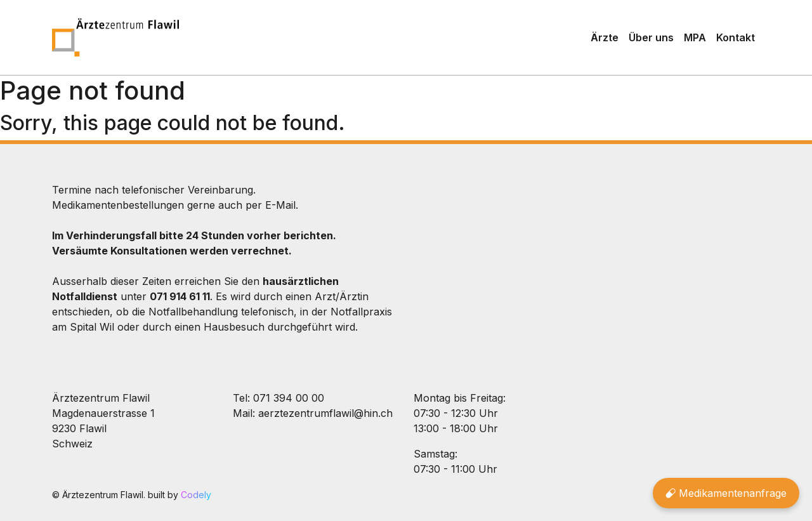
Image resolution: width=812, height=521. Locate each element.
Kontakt (736, 37)
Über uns (651, 37)
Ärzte (605, 37)
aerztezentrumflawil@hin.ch (325, 413)
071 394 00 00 (289, 398)
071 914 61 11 (180, 296)
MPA (695, 37)
